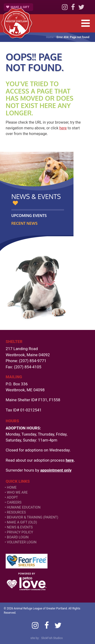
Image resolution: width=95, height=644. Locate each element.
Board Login (18, 537)
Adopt (12, 498)
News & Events (20, 527)
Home (50, 37)
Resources (16, 512)
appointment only (56, 470)
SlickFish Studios (52, 638)
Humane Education (24, 507)
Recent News (24, 223)
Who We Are (17, 493)
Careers (14, 502)
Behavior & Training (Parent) (32, 517)
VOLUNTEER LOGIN (22, 542)
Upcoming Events (29, 216)
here (63, 128)
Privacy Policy (20, 532)
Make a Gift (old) (22, 522)
